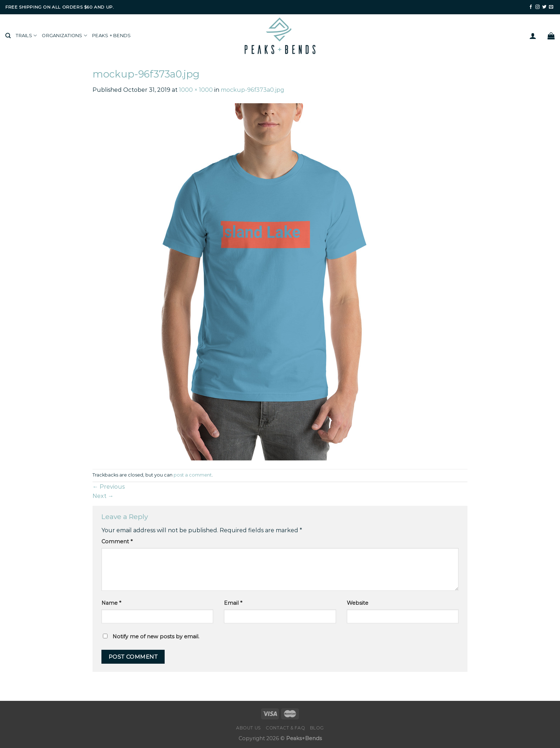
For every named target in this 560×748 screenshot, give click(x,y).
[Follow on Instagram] (537, 7)
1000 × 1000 (196, 90)
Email (233, 603)
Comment (117, 542)
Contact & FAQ (285, 728)
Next (103, 496)
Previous (109, 487)
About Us (249, 728)
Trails (26, 36)
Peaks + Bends (111, 36)
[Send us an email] (551, 7)
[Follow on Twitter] (544, 7)
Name (111, 603)
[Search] (8, 36)
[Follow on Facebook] (531, 7)
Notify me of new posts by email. (156, 637)
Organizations (64, 36)
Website (357, 603)
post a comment (193, 475)
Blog (317, 728)
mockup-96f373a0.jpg (252, 90)
